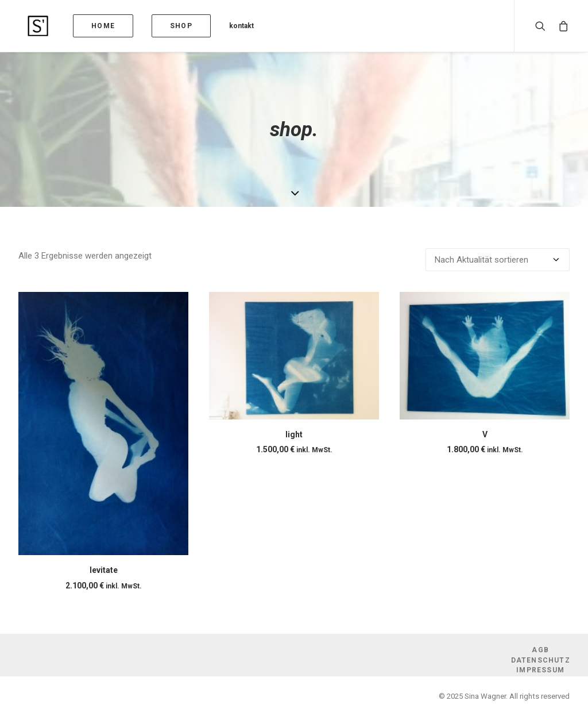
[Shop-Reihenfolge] (498, 260)
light (294, 434)
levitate (104, 570)
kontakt (223, 26)
